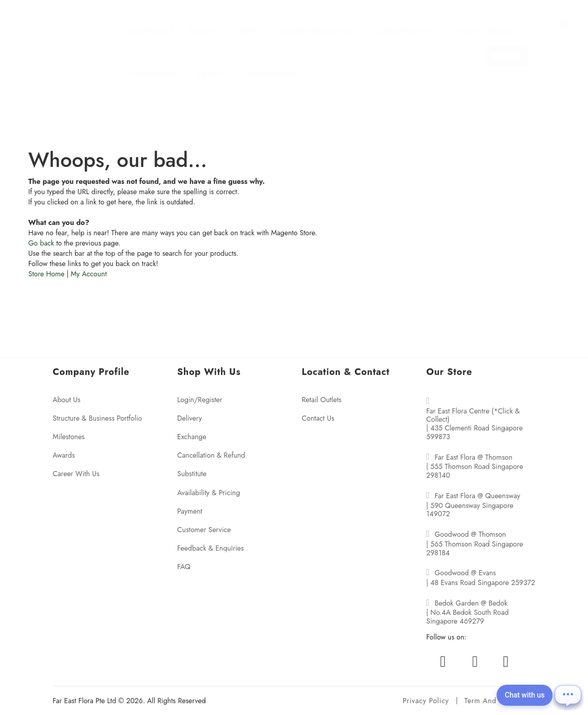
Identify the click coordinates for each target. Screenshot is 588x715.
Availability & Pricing (208, 493)
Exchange (192, 437)
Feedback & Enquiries (211, 548)
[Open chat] (573, 700)
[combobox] (432, 46)
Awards (64, 455)
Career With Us (76, 474)
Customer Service (204, 530)
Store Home (46, 274)
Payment (190, 511)
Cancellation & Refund (211, 455)
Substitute (192, 474)
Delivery (189, 418)
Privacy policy (426, 701)
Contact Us (318, 418)
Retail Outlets (322, 400)
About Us (67, 400)
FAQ (184, 567)
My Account (89, 274)
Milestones (69, 437)
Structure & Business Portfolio (98, 418)
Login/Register (200, 400)
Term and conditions (500, 701)
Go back (41, 243)
